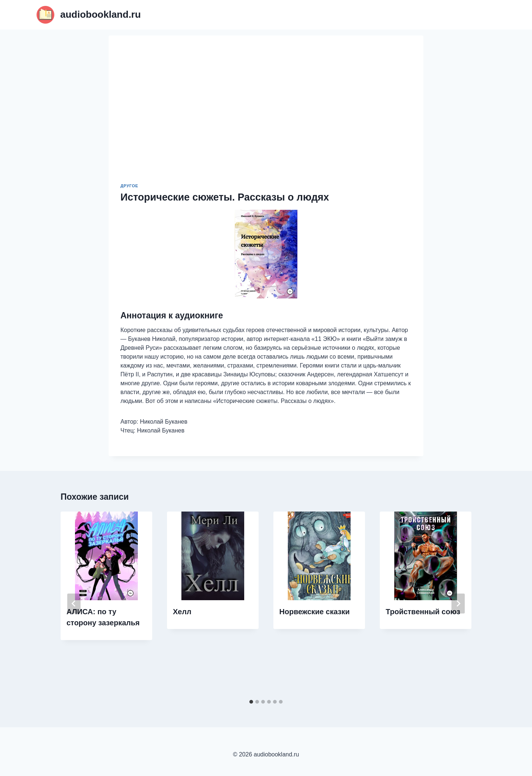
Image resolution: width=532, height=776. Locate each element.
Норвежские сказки (315, 612)
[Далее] (458, 604)
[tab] (251, 702)
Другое (129, 186)
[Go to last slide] (74, 604)
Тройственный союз (423, 612)
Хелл (182, 612)
